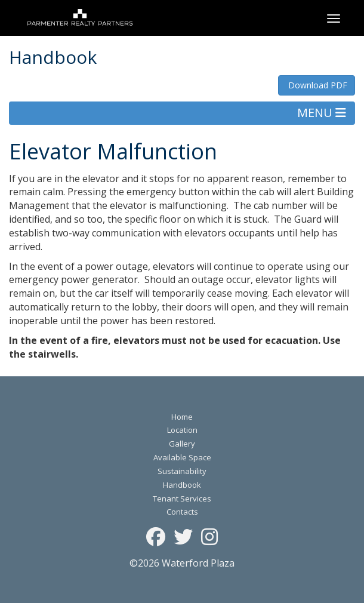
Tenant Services (182, 499)
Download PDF (317, 85)
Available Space (182, 457)
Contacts (182, 512)
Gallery (182, 444)
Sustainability (182, 471)
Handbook (182, 485)
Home (182, 417)
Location (182, 430)
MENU (322, 113)
